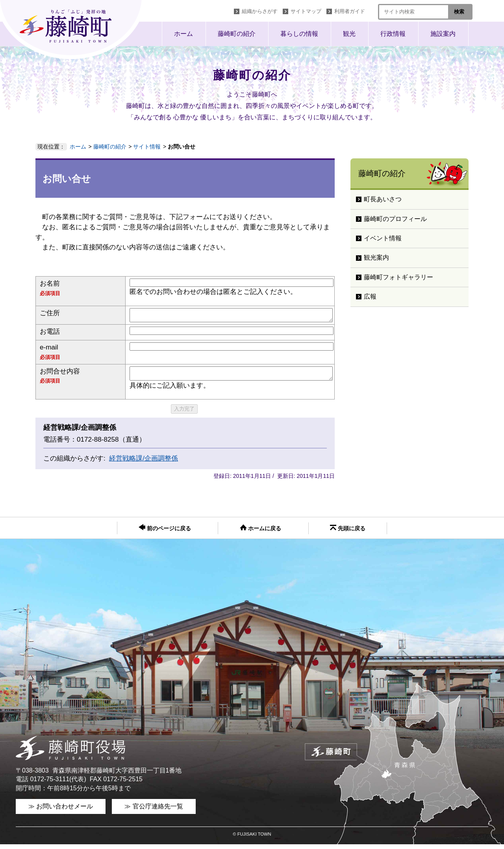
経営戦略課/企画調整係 (144, 463)
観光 (349, 34)
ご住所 (50, 313)
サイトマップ (306, 11)
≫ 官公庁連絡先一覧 (154, 811)
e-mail (49, 350)
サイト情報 (147, 147)
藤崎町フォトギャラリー (398, 277)
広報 (370, 296)
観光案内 (376, 257)
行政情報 (393, 34)
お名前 (50, 283)
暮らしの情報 (299, 34)
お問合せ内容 (60, 374)
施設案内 (443, 34)
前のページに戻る (165, 532)
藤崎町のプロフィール (395, 219)
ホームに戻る (261, 533)
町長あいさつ (383, 199)
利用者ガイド (350, 11)
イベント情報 (383, 238)
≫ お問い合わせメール (61, 811)
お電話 (50, 334)
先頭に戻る (348, 533)
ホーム (183, 34)
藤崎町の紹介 (237, 34)
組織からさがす (260, 11)
